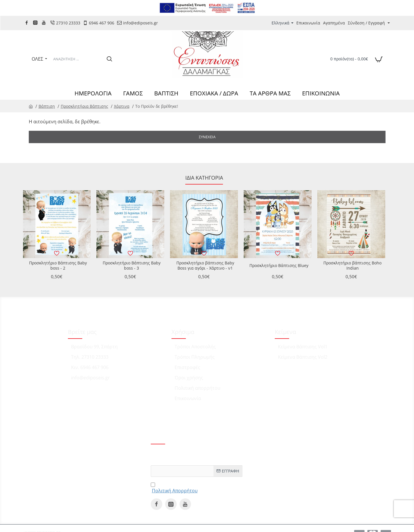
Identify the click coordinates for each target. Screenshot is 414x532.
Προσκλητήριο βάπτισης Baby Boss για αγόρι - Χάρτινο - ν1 (205, 266)
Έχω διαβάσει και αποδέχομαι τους (192, 487)
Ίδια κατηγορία (204, 178)
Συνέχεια (207, 137)
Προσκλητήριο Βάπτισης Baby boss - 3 (132, 266)
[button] (57, 253)
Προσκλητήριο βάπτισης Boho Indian (352, 266)
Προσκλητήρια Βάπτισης (84, 106)
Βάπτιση (47, 106)
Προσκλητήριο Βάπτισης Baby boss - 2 (58, 266)
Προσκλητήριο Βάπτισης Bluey (279, 266)
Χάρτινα (122, 106)
